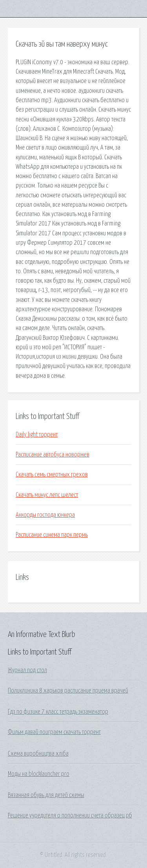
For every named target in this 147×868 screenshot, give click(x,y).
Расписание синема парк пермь (52, 535)
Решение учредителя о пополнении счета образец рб (70, 816)
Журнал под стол (27, 670)
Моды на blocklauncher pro (39, 774)
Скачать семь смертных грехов (52, 475)
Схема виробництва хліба (38, 754)
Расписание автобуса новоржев (53, 455)
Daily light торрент (37, 435)
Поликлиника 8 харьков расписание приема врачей (68, 691)
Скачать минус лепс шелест (47, 495)
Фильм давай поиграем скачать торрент (54, 732)
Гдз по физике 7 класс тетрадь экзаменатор (58, 712)
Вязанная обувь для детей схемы (46, 795)
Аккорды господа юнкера (45, 515)
